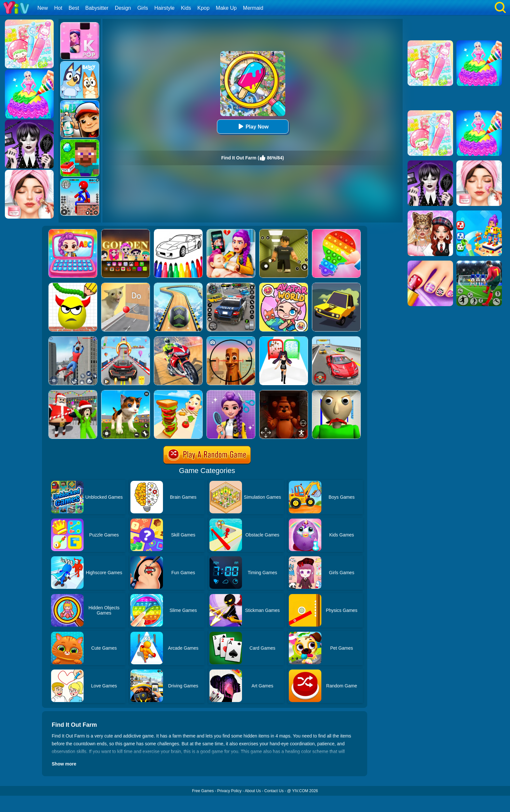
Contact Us (274, 791)
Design (123, 8)
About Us (253, 791)
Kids (186, 8)
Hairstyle (165, 8)
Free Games (203, 791)
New (43, 8)
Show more (64, 764)
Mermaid (253, 8)
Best (74, 8)
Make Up (226, 8)
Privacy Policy (229, 791)
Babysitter (97, 8)
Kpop (203, 8)
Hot (58, 8)
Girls (143, 8)
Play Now (253, 126)
